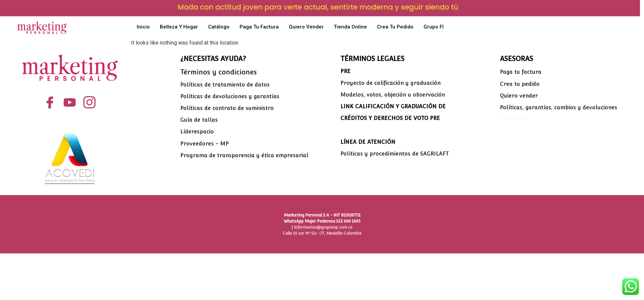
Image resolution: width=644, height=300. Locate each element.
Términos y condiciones (218, 72)
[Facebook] (50, 103)
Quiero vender (306, 27)
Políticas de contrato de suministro (227, 108)
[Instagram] (90, 103)
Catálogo (219, 27)
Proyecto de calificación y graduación (391, 83)
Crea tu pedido (395, 27)
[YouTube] (70, 103)
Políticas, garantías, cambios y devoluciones (559, 107)
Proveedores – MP (205, 144)
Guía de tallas (199, 120)
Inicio (143, 27)
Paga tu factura (259, 27)
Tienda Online (350, 27)
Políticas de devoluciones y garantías (230, 96)
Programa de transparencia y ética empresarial (244, 155)
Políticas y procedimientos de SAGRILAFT (395, 154)
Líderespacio (197, 132)
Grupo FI (434, 27)
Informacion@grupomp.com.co (323, 227)
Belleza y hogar (179, 27)
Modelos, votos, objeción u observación (393, 95)
